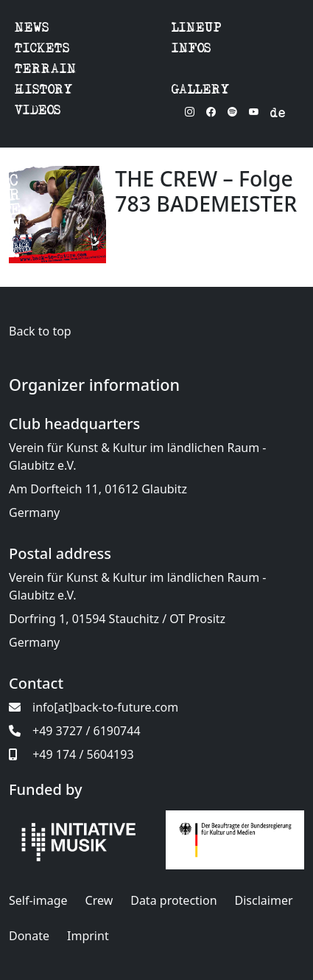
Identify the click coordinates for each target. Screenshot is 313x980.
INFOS (191, 50)
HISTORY (44, 91)
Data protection (173, 900)
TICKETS (42, 50)
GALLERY (201, 91)
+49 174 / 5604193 (71, 754)
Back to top (40, 331)
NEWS (32, 29)
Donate (29, 936)
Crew (99, 900)
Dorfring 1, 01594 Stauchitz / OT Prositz (117, 619)
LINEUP (197, 29)
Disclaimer (264, 900)
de (278, 115)
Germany (34, 512)
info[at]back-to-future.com (94, 707)
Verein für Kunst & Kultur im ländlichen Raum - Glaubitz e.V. (138, 456)
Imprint (88, 936)
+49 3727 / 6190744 (75, 731)
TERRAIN (46, 70)
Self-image (38, 900)
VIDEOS (38, 112)
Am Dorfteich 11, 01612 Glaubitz (98, 489)
